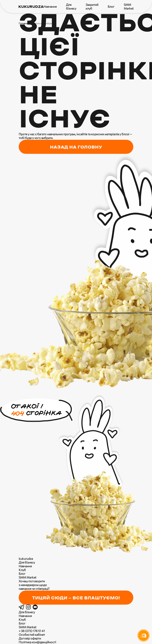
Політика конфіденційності (37, 642)
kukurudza (31, 7)
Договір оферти (30, 638)
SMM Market (129, 6)
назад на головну (76, 147)
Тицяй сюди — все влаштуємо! (76, 598)
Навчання (50, 6)
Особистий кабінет (32, 635)
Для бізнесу (71, 6)
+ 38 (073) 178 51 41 (32, 631)
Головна (23, 23)
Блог (111, 6)
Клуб (22, 570)
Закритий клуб (92, 6)
